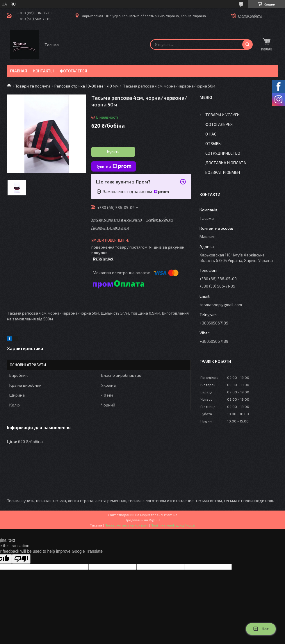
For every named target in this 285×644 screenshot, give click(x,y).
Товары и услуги (222, 115)
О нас (211, 134)
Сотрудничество (223, 153)
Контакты (43, 71)
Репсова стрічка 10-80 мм (79, 86)
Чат (261, 629)
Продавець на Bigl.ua (143, 520)
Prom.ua (171, 515)
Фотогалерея (74, 71)
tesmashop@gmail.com (221, 305)
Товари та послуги (33, 86)
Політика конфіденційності (173, 525)
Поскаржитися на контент (126, 525)
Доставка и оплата (226, 163)
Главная (18, 71)
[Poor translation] (21, 559)
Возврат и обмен (223, 172)
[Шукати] (247, 44)
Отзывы (213, 143)
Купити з (114, 166)
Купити (113, 152)
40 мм (113, 86)
